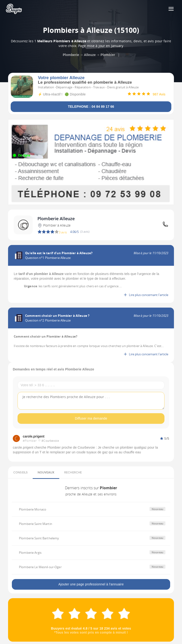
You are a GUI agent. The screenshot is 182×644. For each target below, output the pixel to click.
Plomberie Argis (30, 553)
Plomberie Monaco (33, 509)
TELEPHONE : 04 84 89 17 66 (91, 107)
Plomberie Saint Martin (36, 524)
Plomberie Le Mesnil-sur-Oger (40, 567)
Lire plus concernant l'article (146, 295)
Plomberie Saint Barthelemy (39, 538)
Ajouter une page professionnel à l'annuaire (91, 584)
